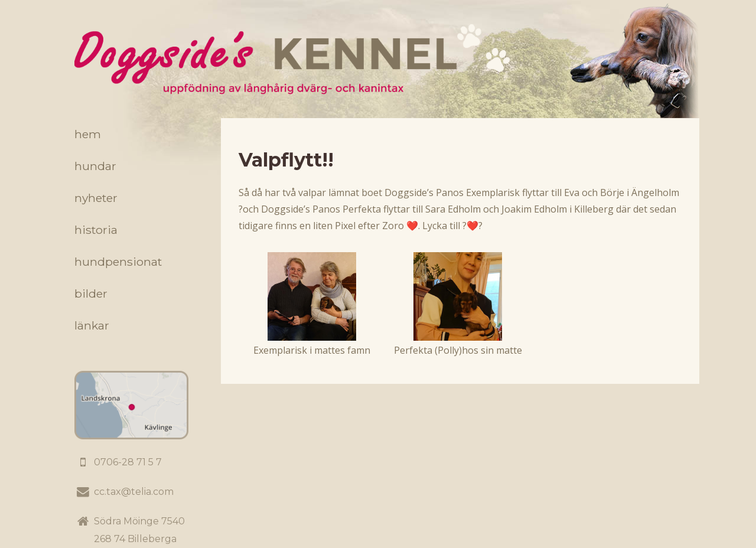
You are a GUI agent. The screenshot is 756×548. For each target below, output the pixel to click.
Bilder (91, 293)
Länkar (92, 325)
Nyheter (96, 198)
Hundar (95, 166)
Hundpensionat (118, 262)
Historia (96, 230)
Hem (88, 134)
